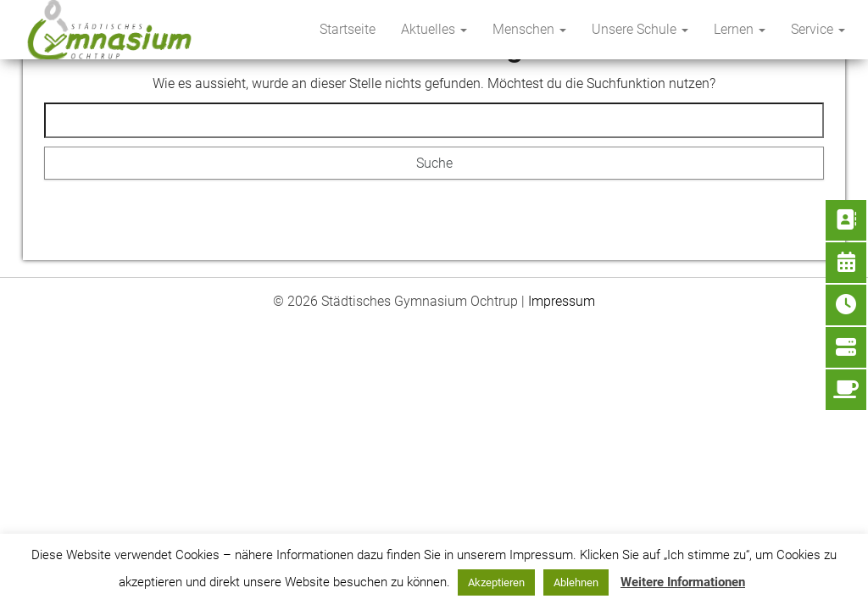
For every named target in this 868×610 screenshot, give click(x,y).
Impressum (562, 301)
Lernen (740, 29)
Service (818, 29)
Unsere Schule (640, 29)
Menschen (529, 29)
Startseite (348, 29)
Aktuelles (434, 29)
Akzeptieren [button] (496, 582)
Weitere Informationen (683, 582)
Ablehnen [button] (576, 582)
